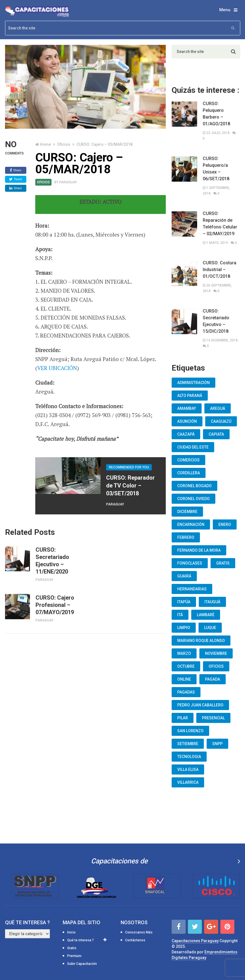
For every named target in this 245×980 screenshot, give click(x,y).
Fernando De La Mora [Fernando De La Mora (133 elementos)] (199, 550)
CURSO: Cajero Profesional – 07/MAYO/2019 (55, 605)
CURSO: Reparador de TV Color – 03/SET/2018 (130, 486)
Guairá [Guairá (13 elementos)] (184, 576)
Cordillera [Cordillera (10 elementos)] (189, 473)
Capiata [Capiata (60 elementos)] (216, 434)
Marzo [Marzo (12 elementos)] (184, 653)
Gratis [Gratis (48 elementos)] (223, 563)
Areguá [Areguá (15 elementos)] (218, 408)
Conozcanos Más (139, 932)
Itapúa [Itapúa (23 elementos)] (184, 602)
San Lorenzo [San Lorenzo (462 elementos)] (190, 731)
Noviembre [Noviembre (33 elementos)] (216, 653)
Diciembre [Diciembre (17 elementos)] (187, 512)
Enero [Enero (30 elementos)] (225, 524)
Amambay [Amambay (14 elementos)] (187, 408)
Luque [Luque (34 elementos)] (210, 628)
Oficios (64, 144)
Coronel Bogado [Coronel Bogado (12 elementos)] (194, 486)
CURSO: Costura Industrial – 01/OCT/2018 (220, 270)
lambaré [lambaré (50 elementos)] (206, 615)
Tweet (15, 179)
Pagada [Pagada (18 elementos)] (213, 679)
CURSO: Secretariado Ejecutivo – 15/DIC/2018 (216, 321)
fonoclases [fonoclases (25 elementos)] (190, 563)
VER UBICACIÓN (57, 368)
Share (16, 170)
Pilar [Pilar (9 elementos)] (183, 718)
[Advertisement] (86, 687)
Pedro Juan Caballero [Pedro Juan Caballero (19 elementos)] (200, 705)
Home (45, 144)
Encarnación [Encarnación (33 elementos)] (191, 524)
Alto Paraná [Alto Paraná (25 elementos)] (190, 396)
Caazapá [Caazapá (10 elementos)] (186, 434)
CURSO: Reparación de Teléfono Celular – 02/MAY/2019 (220, 224)
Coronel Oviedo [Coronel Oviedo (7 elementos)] (193, 499)
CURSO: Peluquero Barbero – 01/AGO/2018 (216, 114)
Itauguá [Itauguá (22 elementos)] (212, 602)
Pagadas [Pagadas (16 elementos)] (186, 692)
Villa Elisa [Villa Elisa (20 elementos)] (188, 769)
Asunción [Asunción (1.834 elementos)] (187, 421)
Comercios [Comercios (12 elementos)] (188, 460)
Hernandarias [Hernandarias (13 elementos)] (192, 589)
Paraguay (68, 182)
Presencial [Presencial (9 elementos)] (213, 718)
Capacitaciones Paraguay (195, 941)
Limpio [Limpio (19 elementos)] (184, 628)
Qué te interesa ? (81, 940)
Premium (74, 956)
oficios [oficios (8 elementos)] (216, 666)
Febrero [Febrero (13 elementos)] (186, 537)
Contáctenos (135, 940)
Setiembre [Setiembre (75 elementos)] (188, 744)
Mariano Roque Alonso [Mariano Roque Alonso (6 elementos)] (201, 641)
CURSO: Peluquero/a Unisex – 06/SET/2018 (216, 169)
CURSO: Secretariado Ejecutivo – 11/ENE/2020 (52, 561)
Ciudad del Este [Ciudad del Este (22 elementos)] (193, 447)
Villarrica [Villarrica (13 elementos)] (188, 782)
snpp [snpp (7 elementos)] (217, 744)
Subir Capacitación (82, 964)
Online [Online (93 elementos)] (184, 679)
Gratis (72, 948)
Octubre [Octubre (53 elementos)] (186, 666)
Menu (225, 10)
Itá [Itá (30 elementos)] (180, 615)
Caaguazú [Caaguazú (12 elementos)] (221, 421)
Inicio (71, 932)
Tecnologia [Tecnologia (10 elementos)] (189, 757)
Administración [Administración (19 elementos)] (193, 383)
